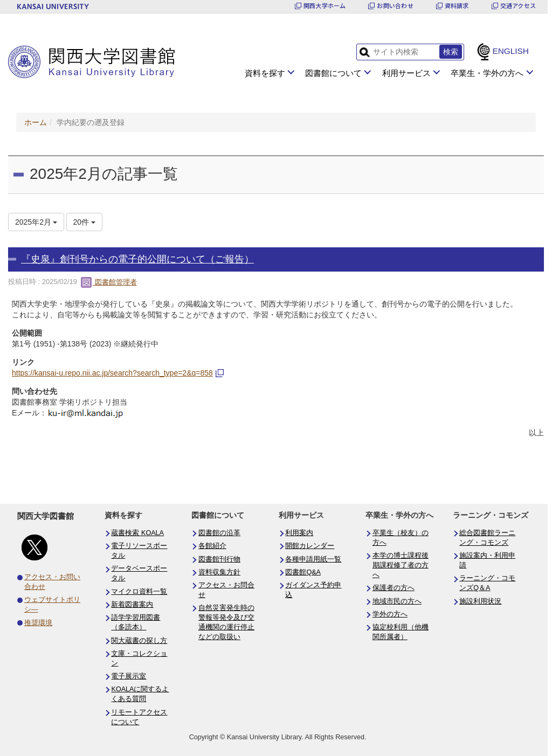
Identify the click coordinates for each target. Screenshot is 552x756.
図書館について (333, 73)
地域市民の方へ (397, 601)
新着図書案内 (132, 605)
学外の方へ (390, 614)
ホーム (36, 122)
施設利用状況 (480, 601)
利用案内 (299, 533)
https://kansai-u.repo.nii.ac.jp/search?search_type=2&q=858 (112, 373)
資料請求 (457, 6)
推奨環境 (38, 623)
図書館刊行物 (219, 559)
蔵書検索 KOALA (137, 533)
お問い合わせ (395, 6)
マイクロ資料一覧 (139, 592)
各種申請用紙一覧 (313, 559)
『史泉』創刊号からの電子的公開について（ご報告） (137, 259)
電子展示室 (129, 676)
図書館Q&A (303, 572)
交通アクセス (518, 6)
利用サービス (406, 73)
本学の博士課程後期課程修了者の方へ (401, 565)
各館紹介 (212, 546)
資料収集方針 (219, 572)
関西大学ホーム (325, 6)
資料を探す (265, 73)
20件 (84, 222)
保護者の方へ (394, 588)
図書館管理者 (109, 282)
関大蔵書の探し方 (139, 641)
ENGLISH (510, 51)
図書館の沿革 (219, 533)
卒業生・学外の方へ (487, 73)
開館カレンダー (310, 546)
